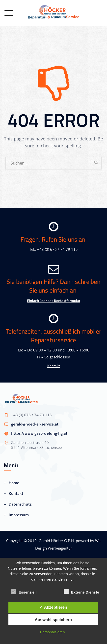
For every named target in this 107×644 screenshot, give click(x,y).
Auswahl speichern (53, 620)
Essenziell (24, 592)
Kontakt (53, 366)
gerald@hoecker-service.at (35, 424)
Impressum (19, 515)
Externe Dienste (81, 592)
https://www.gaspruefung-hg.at (39, 433)
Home (14, 483)
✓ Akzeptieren (53, 607)
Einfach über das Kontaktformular (54, 301)
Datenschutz (20, 504)
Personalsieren (53, 632)
